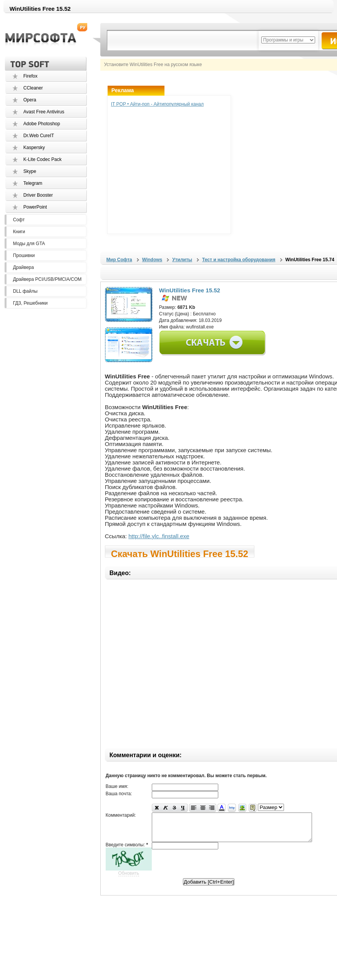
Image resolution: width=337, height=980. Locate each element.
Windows (152, 260)
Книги (19, 232)
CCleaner (33, 88)
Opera (30, 100)
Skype (30, 171)
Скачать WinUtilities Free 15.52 (180, 553)
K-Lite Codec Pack (42, 159)
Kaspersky (34, 148)
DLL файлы (25, 291)
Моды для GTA (29, 244)
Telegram (33, 183)
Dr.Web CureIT (39, 136)
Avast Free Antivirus (44, 112)
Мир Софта (119, 260)
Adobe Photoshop (42, 124)
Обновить (129, 879)
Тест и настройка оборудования (239, 260)
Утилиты (182, 260)
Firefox (31, 76)
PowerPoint (35, 207)
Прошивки (24, 255)
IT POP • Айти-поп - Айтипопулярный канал (157, 104)
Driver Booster (38, 195)
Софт (19, 220)
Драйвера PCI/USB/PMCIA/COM (47, 279)
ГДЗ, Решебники (30, 303)
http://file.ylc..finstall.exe (159, 536)
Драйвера (23, 267)
